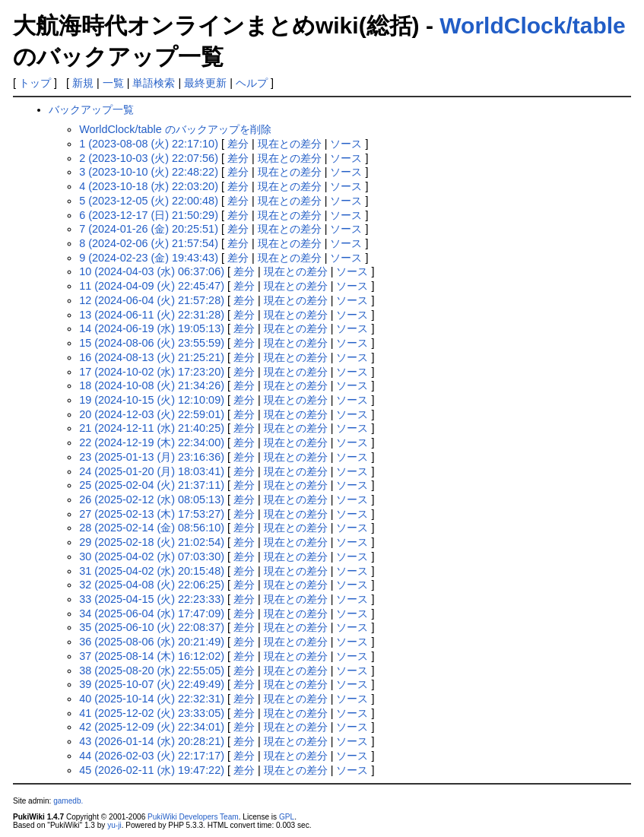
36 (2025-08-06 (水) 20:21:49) (152, 642)
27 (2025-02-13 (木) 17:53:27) (152, 514)
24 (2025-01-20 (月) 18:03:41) (152, 471)
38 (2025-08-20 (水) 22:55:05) (152, 671)
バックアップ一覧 (91, 109)
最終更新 (205, 83)
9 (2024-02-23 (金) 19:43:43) (149, 258)
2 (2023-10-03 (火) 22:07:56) (149, 158)
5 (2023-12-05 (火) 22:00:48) (149, 201)
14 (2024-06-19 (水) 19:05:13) (152, 328)
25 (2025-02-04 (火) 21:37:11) (152, 485)
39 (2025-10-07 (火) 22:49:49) (152, 684)
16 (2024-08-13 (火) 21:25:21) (152, 357)
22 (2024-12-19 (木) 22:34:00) (152, 442)
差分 (238, 144)
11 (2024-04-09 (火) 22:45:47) (152, 286)
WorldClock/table (532, 25)
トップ (35, 83)
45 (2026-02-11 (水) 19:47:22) (152, 770)
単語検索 (154, 83)
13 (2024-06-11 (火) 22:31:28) (152, 315)
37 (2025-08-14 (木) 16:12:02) (152, 656)
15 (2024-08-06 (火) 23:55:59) (152, 343)
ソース (346, 144)
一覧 (113, 83)
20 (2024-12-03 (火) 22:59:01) (152, 414)
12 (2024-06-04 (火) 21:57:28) (152, 300)
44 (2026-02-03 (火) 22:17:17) (152, 756)
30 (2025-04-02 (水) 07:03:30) (152, 556)
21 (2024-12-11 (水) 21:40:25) (152, 428)
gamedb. (68, 801)
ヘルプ (252, 83)
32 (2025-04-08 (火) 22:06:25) (152, 585)
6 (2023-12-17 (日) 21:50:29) (149, 215)
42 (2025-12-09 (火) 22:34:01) (152, 727)
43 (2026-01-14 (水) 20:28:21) (152, 741)
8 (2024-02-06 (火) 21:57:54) (149, 243)
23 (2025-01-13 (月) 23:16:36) (152, 457)
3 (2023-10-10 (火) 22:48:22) (149, 172)
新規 (83, 83)
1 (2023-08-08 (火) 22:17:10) (149, 144)
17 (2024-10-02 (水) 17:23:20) (152, 372)
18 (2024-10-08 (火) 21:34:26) (152, 385)
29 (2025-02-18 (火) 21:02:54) (152, 542)
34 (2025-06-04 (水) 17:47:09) (152, 613)
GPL (287, 817)
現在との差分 (290, 144)
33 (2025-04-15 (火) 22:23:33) (152, 599)
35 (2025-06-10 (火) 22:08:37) (152, 627)
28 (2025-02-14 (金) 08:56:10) (152, 528)
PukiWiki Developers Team (193, 817)
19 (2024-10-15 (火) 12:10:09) (152, 400)
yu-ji (114, 825)
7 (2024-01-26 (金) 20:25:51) (149, 229)
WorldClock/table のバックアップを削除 (175, 129)
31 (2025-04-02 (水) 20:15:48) (152, 571)
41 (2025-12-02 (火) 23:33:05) (152, 713)
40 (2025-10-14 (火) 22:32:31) (152, 699)
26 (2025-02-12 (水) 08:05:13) (152, 499)
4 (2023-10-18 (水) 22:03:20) (149, 186)
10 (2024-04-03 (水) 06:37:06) (152, 271)
